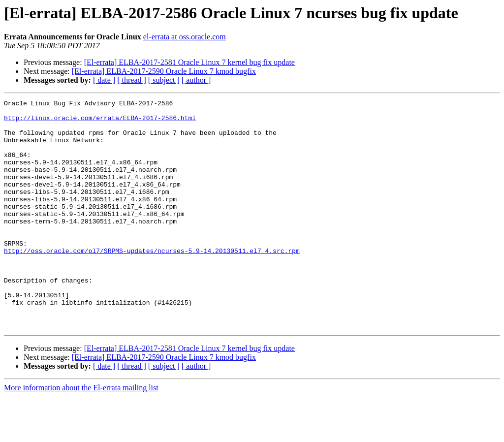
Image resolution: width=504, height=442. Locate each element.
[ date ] (104, 80)
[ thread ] (132, 80)
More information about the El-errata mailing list (81, 433)
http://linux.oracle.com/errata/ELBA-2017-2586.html (100, 122)
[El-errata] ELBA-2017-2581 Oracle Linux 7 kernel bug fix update (189, 62)
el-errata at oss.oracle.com (185, 37)
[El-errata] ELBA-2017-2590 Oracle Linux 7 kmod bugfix (164, 71)
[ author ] (196, 80)
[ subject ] (164, 80)
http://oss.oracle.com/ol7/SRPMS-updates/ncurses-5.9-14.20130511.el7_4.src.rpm (152, 282)
